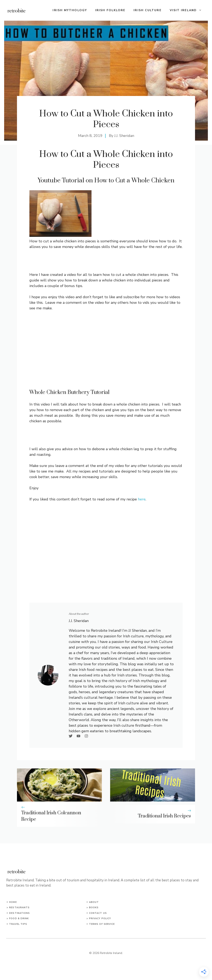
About (94, 902)
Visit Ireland (188, 10)
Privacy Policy (100, 918)
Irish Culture (147, 10)
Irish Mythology (70, 10)
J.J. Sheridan (124, 136)
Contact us (98, 913)
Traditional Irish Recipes (164, 816)
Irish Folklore (110, 10)
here (142, 499)
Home (13, 902)
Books (94, 908)
